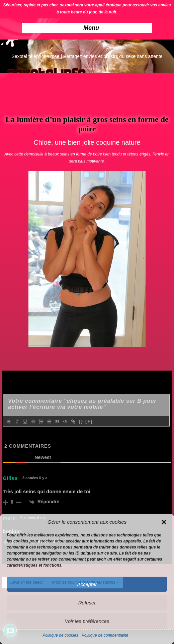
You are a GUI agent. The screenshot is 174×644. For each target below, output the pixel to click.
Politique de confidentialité (105, 635)
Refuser (87, 603)
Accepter (87, 584)
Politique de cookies (60, 635)
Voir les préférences (87, 621)
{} (81, 421)
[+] (89, 421)
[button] (164, 522)
